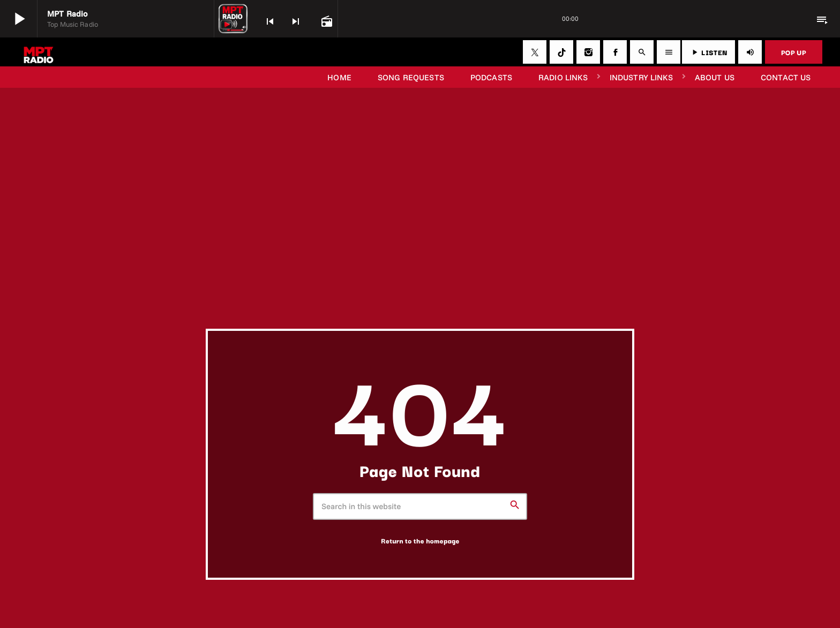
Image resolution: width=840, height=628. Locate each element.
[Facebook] (615, 52)
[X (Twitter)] (535, 52)
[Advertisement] (420, 248)
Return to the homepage (420, 541)
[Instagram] (588, 52)
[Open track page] (326, 20)
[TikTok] (561, 52)
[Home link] (39, 52)
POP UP (794, 52)
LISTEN (708, 52)
